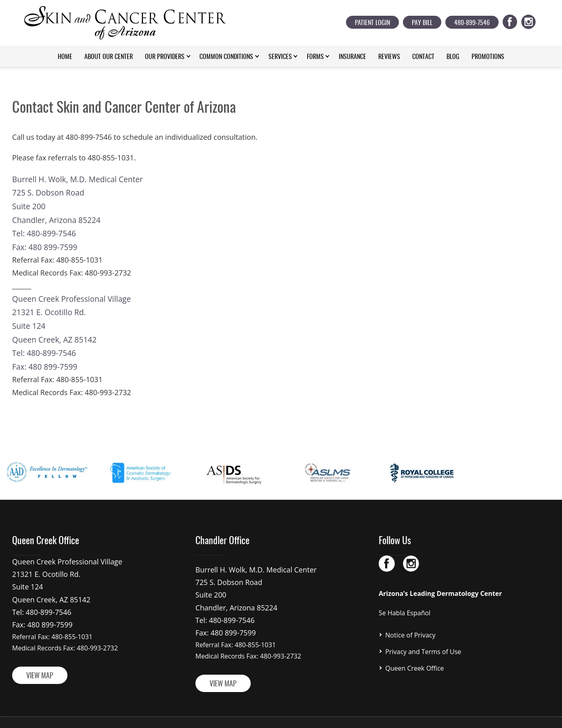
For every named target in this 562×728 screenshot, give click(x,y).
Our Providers (165, 57)
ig (533, 20)
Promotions (488, 57)
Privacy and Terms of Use (423, 640)
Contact (423, 57)
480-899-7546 (472, 23)
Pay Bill (422, 23)
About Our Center (109, 57)
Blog (453, 57)
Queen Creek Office (414, 655)
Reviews (389, 57)
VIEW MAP (40, 659)
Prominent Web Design (376, 713)
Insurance (352, 57)
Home (65, 57)
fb (514, 20)
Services (280, 57)
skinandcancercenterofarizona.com (255, 713)
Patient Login (372, 23)
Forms (315, 57)
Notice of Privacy (410, 624)
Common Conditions (226, 57)
